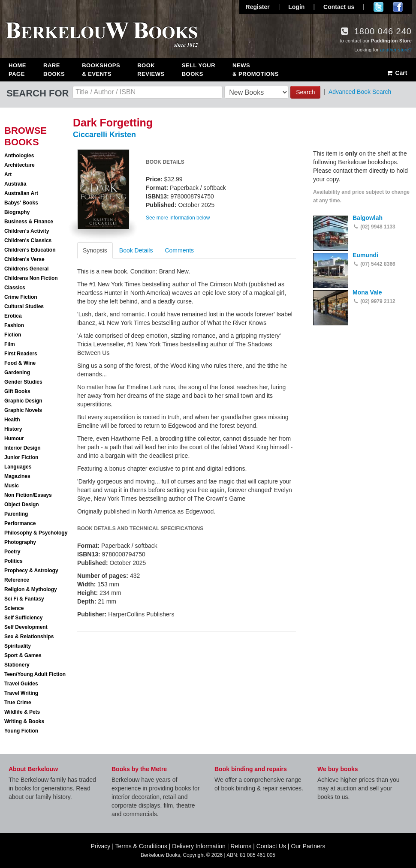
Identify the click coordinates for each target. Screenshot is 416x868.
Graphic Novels (23, 410)
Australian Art (21, 193)
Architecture (20, 165)
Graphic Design (23, 401)
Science (14, 608)
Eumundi (365, 255)
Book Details (136, 250)
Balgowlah (368, 218)
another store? (396, 50)
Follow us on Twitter (378, 7)
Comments (179, 250)
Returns (241, 846)
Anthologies (19, 156)
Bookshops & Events (101, 70)
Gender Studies (23, 382)
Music (12, 486)
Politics (14, 561)
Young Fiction (21, 731)
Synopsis (95, 250)
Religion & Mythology (31, 589)
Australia (15, 184)
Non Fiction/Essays (28, 495)
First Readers (21, 354)
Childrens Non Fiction (31, 278)
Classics (15, 288)
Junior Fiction (21, 457)
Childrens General (26, 269)
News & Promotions (256, 70)
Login (296, 7)
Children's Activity (27, 231)
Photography (20, 542)
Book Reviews (151, 70)
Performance (20, 523)
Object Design (22, 505)
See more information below (178, 218)
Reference (17, 580)
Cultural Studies (24, 306)
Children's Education (30, 250)
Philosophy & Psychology (36, 533)
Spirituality (18, 646)
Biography (17, 212)
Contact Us (271, 846)
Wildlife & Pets (22, 712)
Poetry (12, 552)
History (13, 429)
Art (8, 174)
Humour (14, 439)
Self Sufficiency (23, 618)
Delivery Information (199, 846)
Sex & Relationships (29, 637)
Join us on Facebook (398, 7)
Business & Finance (29, 222)
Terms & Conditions (141, 846)
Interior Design (23, 448)
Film (10, 344)
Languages (18, 467)
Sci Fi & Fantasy (24, 599)
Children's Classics (28, 240)
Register (258, 7)
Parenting (16, 514)
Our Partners (308, 846)
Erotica (13, 316)
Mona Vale (367, 292)
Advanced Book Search (360, 92)
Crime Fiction (21, 297)
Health (12, 420)
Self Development (26, 627)
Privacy (100, 846)
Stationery (17, 665)
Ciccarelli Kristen (104, 135)
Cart (396, 73)
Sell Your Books (199, 70)
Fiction (13, 335)
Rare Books (54, 70)
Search (305, 92)
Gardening (17, 372)
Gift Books (17, 391)
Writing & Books (24, 721)
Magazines (17, 476)
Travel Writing (21, 693)
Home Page (17, 70)
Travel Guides (21, 684)
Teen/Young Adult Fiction (35, 674)
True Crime (18, 703)
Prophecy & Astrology (31, 571)
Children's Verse (24, 259)
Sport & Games (23, 655)
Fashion (14, 325)
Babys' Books (21, 203)
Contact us (339, 7)
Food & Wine (20, 363)
